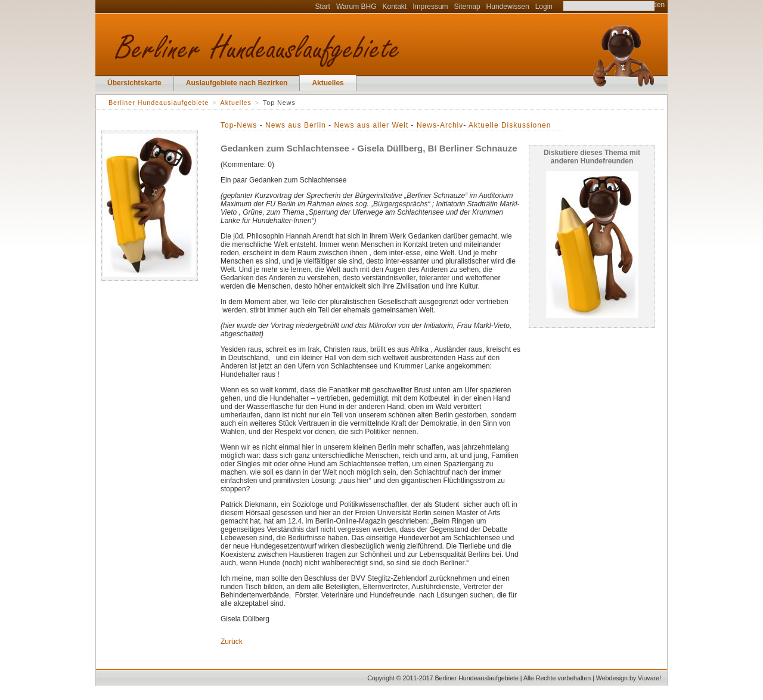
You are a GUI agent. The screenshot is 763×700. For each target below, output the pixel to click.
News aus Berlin (296, 125)
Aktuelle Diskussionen (510, 125)
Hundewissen (508, 7)
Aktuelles (328, 83)
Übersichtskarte (134, 83)
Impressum (430, 7)
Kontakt (395, 7)
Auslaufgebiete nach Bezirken (237, 83)
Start (323, 7)
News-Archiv (440, 125)
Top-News (239, 125)
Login (544, 7)
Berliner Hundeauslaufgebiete (159, 103)
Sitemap (467, 7)
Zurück (232, 642)
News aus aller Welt (371, 125)
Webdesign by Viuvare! (629, 678)
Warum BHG (356, 7)
